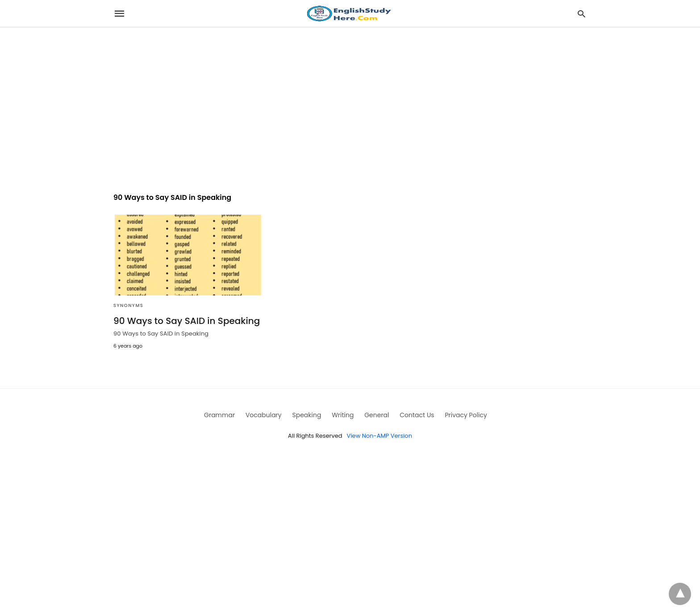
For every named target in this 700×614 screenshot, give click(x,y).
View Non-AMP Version (379, 436)
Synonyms (128, 305)
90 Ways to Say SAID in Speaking (187, 321)
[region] (350, 104)
